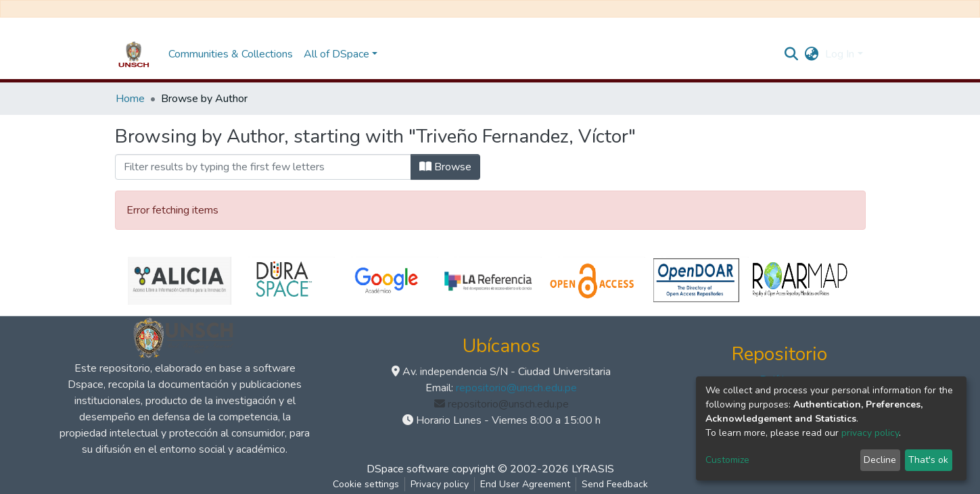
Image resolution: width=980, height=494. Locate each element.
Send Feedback (615, 484)
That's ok (928, 460)
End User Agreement (525, 484)
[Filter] (263, 167)
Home (130, 99)
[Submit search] (791, 54)
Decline (880, 460)
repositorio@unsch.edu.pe (516, 388)
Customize (727, 460)
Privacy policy (440, 484)
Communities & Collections (231, 54)
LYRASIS (593, 469)
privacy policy (870, 433)
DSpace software (408, 469)
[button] (811, 54)
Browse (445, 167)
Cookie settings (366, 484)
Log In (840, 54)
